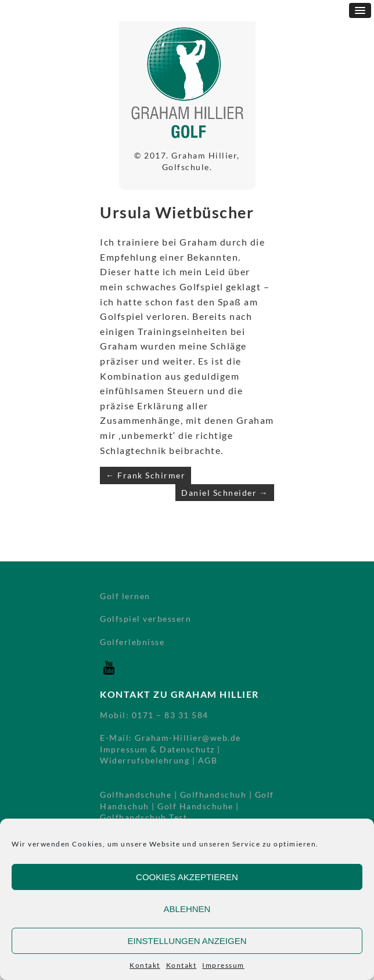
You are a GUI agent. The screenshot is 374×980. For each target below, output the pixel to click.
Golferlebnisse (132, 642)
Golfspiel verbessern (145, 619)
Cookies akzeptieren (187, 877)
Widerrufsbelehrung (145, 760)
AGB (208, 760)
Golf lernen (125, 596)
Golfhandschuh (213, 795)
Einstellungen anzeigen (187, 941)
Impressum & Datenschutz (157, 749)
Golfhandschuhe (136, 795)
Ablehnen (187, 909)
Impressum (223, 965)
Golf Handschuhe (195, 806)
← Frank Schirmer (145, 475)
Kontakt (145, 965)
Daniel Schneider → (225, 493)
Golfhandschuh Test (143, 817)
